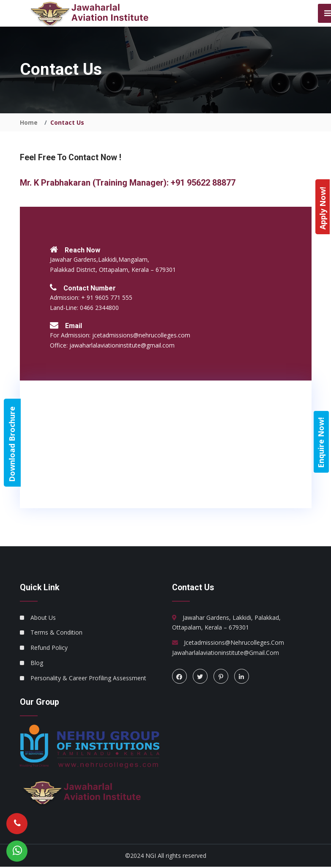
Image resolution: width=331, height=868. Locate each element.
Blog (37, 664)
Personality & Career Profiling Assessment (88, 679)
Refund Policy (49, 648)
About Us (43, 618)
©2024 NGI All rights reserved (166, 856)
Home (29, 123)
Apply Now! (323, 208)
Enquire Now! (321, 442)
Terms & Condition (56, 633)
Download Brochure (12, 444)
